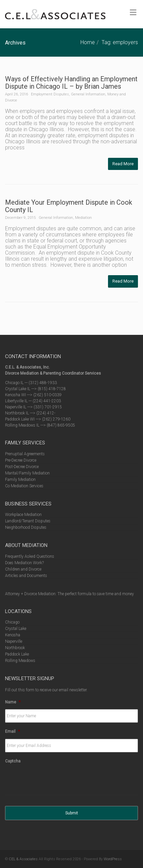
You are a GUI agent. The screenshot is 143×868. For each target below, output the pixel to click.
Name (13, 702)
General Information (88, 94)
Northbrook (15, 648)
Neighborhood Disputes (26, 527)
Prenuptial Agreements (25, 454)
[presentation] (56, 782)
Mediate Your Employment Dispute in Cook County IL (69, 206)
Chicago (12, 622)
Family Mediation (20, 480)
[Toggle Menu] (133, 12)
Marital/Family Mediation (27, 473)
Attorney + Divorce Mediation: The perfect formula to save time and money (69, 594)
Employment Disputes (50, 94)
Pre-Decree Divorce (21, 460)
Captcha (13, 761)
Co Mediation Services (24, 486)
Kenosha (13, 635)
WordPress (113, 859)
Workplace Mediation (23, 515)
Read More (123, 164)
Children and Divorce (23, 569)
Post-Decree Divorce (22, 467)
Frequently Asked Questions (30, 556)
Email (12, 731)
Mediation (83, 218)
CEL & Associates (23, 859)
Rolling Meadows (20, 661)
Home (88, 42)
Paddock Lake (17, 654)
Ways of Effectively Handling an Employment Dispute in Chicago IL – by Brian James (71, 83)
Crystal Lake (16, 629)
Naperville (14, 641)
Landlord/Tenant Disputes (28, 521)
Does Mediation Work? (24, 563)
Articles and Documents (26, 576)
